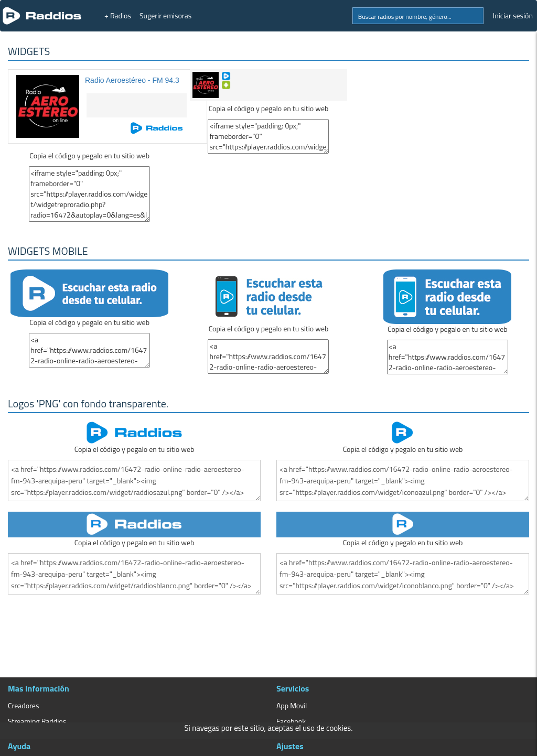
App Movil (292, 705)
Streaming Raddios (37, 721)
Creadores (23, 705)
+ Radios (118, 15)
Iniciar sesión (513, 15)
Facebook (291, 721)
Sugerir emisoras (165, 15)
